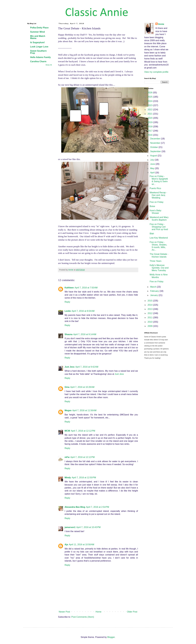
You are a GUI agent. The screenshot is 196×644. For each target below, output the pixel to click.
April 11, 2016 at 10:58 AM (81, 544)
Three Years (155, 261)
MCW (67, 431)
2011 (150, 318)
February (155, 291)
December (155, 139)
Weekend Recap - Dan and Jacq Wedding (158, 195)
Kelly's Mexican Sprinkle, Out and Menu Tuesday (159, 268)
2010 (150, 322)
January (154, 295)
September (156, 151)
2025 (150, 97)
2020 (150, 118)
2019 (150, 122)
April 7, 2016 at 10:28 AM (82, 387)
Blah (152, 234)
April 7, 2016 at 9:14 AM (85, 334)
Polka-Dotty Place (39, 28)
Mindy (68, 478)
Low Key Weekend (159, 238)
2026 (150, 93)
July (152, 160)
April (153, 173)
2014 (150, 305)
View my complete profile (156, 72)
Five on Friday (156, 202)
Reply (67, 302)
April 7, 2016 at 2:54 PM (98, 507)
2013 (150, 309)
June (153, 164)
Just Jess (70, 367)
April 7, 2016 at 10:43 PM (88, 527)
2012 (150, 313)
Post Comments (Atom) (83, 617)
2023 (150, 105)
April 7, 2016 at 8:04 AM (83, 311)
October (154, 147)
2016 (150, 135)
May (153, 168)
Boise (152, 206)
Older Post (132, 612)
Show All (49, 65)
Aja (66, 544)
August (154, 156)
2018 (150, 127)
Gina (67, 387)
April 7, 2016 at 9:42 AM (87, 367)
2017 (150, 131)
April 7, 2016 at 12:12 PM (83, 431)
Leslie (68, 311)
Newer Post (64, 612)
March (153, 287)
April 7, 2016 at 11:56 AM (84, 410)
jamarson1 (70, 527)
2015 (150, 301)
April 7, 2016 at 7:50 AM (86, 288)
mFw (67, 457)
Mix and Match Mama (38, 37)
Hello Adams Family (40, 57)
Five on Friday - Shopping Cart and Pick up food (159, 227)
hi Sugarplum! (38, 42)
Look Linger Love (39, 47)
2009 (150, 326)
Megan (68, 410)
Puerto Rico (155, 188)
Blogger (111, 637)
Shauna (69, 334)
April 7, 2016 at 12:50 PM (84, 478)
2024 (150, 101)
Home (98, 612)
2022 (150, 110)
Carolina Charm (38, 61)
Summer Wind (37, 32)
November (155, 143)
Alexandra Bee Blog (75, 507)
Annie (161, 24)
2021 (150, 114)
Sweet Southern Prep (38, 52)
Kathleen (69, 288)
